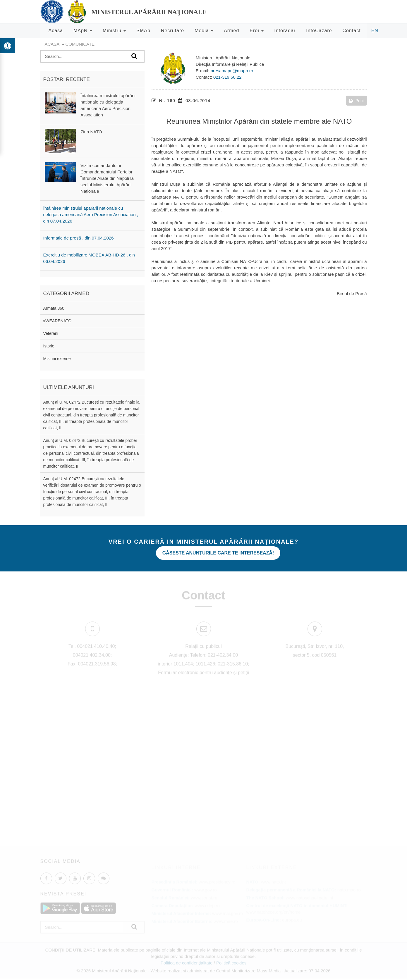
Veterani (51, 333)
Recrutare (172, 31)
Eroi (257, 31)
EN (375, 31)
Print (356, 101)
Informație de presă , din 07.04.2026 (79, 238)
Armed (231, 31)
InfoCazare (319, 31)
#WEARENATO (57, 321)
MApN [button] (83, 31)
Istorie (49, 346)
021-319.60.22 (227, 77)
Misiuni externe (57, 359)
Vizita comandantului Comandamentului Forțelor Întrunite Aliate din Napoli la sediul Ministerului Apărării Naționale (107, 178)
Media (204, 31)
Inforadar (285, 31)
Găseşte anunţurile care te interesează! (218, 553)
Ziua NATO (91, 132)
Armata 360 (54, 308)
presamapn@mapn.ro (232, 71)
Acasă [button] (56, 31)
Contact (352, 31)
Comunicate (80, 44)
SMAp (143, 31)
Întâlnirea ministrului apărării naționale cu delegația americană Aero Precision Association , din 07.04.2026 (91, 215)
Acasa (52, 44)
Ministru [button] (114, 31)
